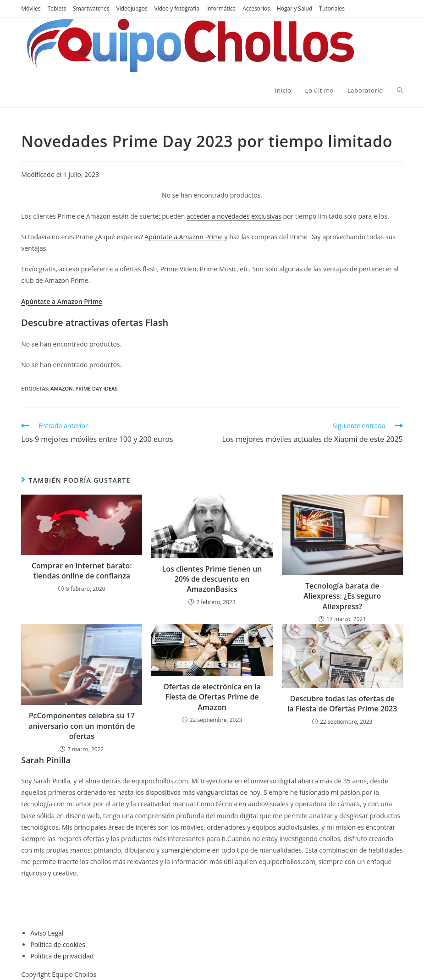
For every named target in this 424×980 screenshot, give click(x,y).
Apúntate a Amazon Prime (184, 237)
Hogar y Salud (295, 8)
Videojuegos (132, 8)
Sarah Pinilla (46, 760)
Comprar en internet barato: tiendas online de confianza (82, 571)
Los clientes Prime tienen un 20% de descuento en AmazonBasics (212, 579)
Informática (221, 8)
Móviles (31, 8)
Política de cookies (58, 944)
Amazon (61, 388)
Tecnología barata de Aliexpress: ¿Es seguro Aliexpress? (342, 596)
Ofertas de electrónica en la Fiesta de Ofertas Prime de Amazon (212, 697)
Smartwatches (91, 8)
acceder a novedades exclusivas (234, 216)
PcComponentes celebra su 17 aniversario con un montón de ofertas (82, 726)
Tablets (57, 8)
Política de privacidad (62, 956)
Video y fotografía (177, 8)
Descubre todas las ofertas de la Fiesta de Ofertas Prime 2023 (342, 704)
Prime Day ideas (97, 388)
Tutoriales (332, 8)
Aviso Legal (47, 933)
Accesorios (256, 8)
